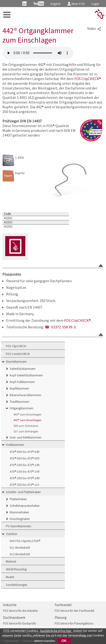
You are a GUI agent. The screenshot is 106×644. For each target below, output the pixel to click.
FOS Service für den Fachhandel (74, 611)
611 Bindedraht (20, 548)
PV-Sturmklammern (19, 526)
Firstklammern (15, 445)
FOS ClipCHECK (16, 346)
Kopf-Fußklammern (22, 382)
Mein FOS (76, 4)
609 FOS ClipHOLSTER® (25, 541)
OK (64, 641)
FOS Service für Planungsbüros (74, 623)
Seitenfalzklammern (23, 369)
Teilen (94, 29)
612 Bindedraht (20, 554)
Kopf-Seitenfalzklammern (26, 375)
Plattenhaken (18, 499)
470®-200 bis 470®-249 (25, 478)
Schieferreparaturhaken (25, 506)
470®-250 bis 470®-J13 (24, 485)
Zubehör (12, 534)
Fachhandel (63, 605)
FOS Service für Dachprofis (20, 623)
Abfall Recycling (16, 569)
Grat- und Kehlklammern (26, 437)
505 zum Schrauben (26, 426)
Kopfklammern (19, 388)
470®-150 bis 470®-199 (25, 472)
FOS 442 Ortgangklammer (38, 53)
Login (95, 4)
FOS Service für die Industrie (20, 611)
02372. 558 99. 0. (64, 327)
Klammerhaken (19, 512)
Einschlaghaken (20, 519)
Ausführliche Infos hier (56, 631)
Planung (61, 618)
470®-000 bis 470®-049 (25, 452)
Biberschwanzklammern (25, 395)
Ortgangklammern (22, 408)
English (56, 4)
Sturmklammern (16, 362)
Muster (10, 577)
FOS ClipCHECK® (88, 79)
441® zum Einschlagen (27, 414)
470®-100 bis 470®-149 (25, 465)
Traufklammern (20, 402)
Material (11, 561)
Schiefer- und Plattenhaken (23, 492)
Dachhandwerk (14, 618)
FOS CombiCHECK (18, 354)
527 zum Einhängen (26, 431)
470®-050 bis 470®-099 (25, 458)
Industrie (10, 605)
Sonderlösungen (17, 585)
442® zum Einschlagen (27, 420)
